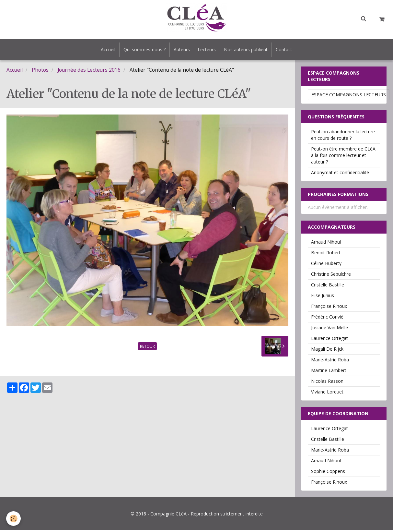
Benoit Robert (326, 254)
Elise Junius (323, 297)
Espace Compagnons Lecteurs (349, 97)
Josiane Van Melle (329, 329)
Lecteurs (208, 50)
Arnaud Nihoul (326, 244)
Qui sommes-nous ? (142, 50)
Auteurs (181, 50)
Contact (289, 50)
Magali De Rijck (327, 351)
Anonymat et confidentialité (340, 174)
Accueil (103, 50)
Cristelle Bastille (328, 287)
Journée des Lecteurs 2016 (89, 72)
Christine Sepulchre (331, 276)
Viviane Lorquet (327, 394)
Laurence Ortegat (329, 340)
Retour (147, 348)
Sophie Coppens (328, 473)
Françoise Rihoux (329, 308)
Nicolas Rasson (327, 383)
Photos (40, 72)
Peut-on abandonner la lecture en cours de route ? (343, 137)
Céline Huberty (326, 265)
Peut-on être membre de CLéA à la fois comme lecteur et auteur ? (343, 157)
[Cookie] (14, 519)
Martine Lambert (329, 372)
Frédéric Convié (327, 319)
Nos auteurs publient (249, 50)
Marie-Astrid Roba (330, 362)
